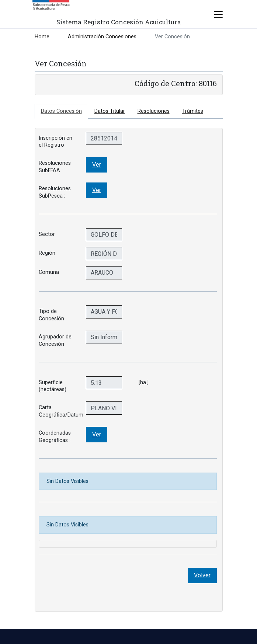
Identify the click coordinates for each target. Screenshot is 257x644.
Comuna (49, 272)
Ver (97, 165)
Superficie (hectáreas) (53, 386)
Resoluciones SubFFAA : (55, 167)
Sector (47, 234)
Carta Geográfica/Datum (60, 411)
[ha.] (141, 382)
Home (42, 37)
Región (47, 253)
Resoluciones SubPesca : (55, 192)
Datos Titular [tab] (110, 111)
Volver (202, 575)
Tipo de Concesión (51, 315)
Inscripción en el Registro (55, 142)
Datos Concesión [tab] (61, 111)
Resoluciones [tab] (154, 111)
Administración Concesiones (102, 37)
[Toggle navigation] (218, 14)
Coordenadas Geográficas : (55, 436)
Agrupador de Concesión (55, 340)
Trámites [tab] (193, 111)
